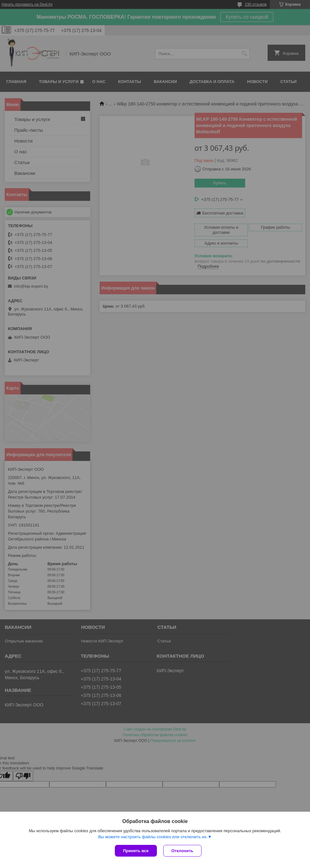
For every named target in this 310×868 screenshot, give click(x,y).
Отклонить (182, 851)
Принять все (136, 851)
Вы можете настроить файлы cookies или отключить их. (153, 837)
